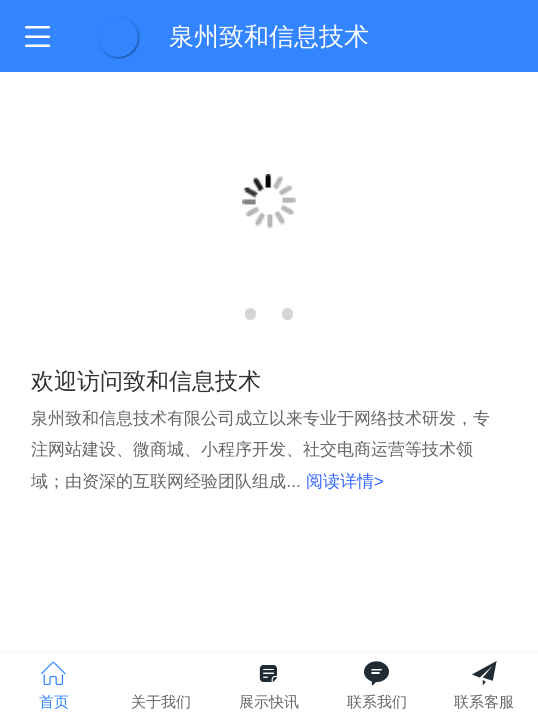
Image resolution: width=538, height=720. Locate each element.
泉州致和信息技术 (269, 36)
